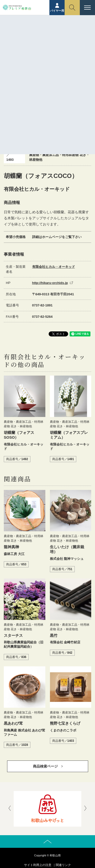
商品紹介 (34, 42)
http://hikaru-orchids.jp (50, 283)
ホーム (18, 42)
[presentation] (10, 809)
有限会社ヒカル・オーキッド (54, 267)
